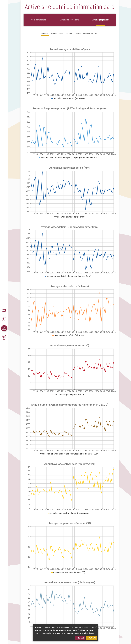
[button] (4, 310)
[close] (96, 627)
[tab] (39, 20)
